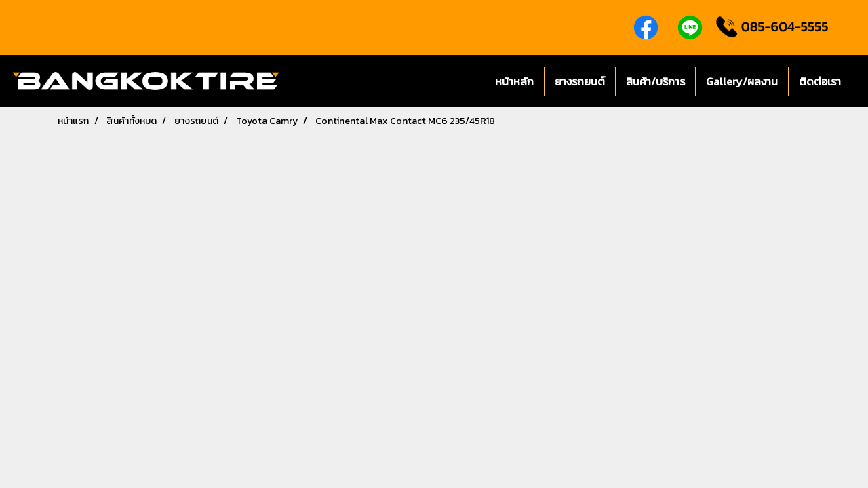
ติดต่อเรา (820, 81)
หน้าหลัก (514, 81)
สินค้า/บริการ (655, 81)
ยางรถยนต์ (580, 81)
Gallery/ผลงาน (742, 81)
